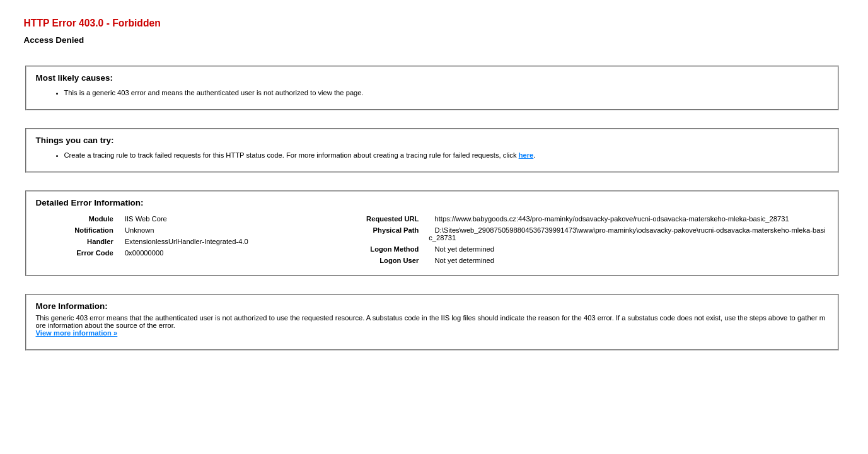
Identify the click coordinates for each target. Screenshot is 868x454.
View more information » (77, 333)
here (526, 155)
